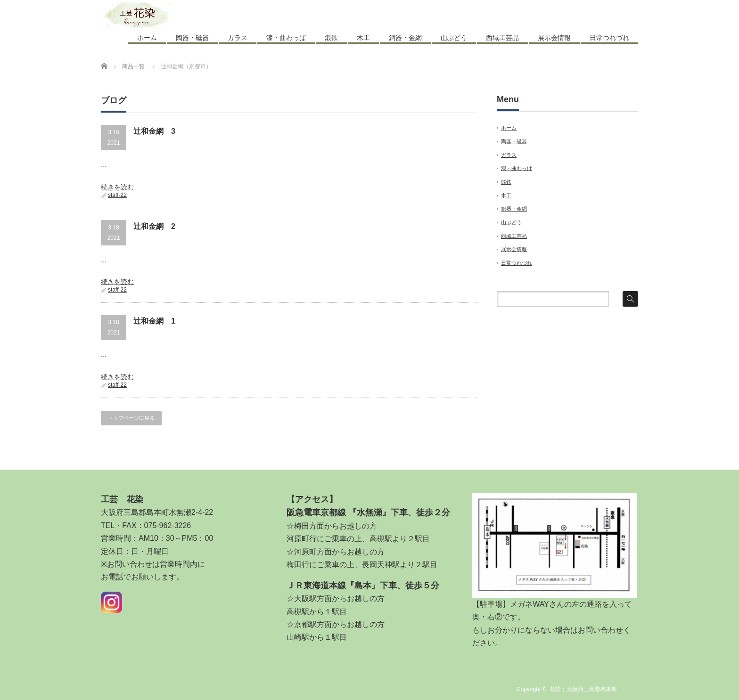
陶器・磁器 (192, 38)
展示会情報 (554, 38)
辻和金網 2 (154, 226)
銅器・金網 (405, 38)
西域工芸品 (502, 38)
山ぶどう (454, 38)
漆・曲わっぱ (286, 38)
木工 (363, 38)
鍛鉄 (331, 38)
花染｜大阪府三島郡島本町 (583, 689)
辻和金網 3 (154, 131)
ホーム (147, 38)
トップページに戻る (131, 418)
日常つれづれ (609, 38)
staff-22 (117, 195)
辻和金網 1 (154, 321)
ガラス (238, 38)
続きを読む (117, 187)
